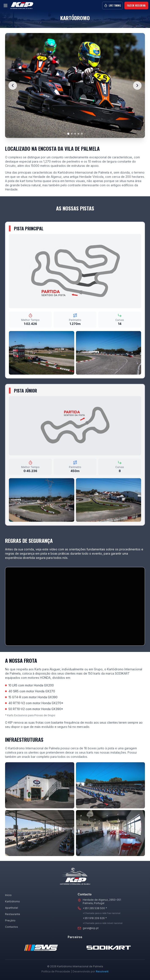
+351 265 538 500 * (95, 908)
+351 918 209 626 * (95, 918)
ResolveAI (102, 971)
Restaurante (13, 914)
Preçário (10, 920)
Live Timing (112, 5)
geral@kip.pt (91, 928)
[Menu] (6, 5)
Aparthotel (12, 908)
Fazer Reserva (136, 5)
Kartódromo (12, 901)
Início (8, 895)
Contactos (12, 927)
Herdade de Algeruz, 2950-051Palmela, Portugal (102, 901)
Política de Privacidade (56, 971)
